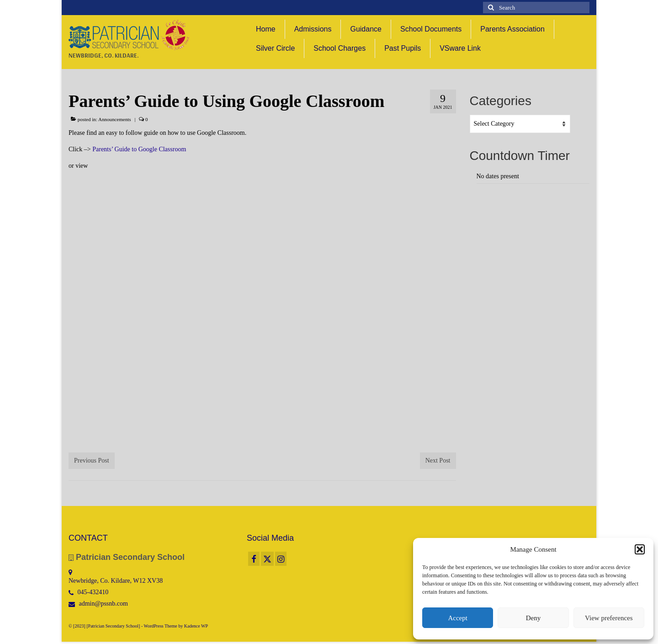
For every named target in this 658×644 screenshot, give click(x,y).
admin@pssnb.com (98, 604)
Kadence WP (196, 626)
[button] (640, 549)
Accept (457, 618)
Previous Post (92, 460)
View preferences (609, 618)
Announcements (114, 119)
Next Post (438, 460)
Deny (533, 618)
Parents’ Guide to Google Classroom (139, 149)
